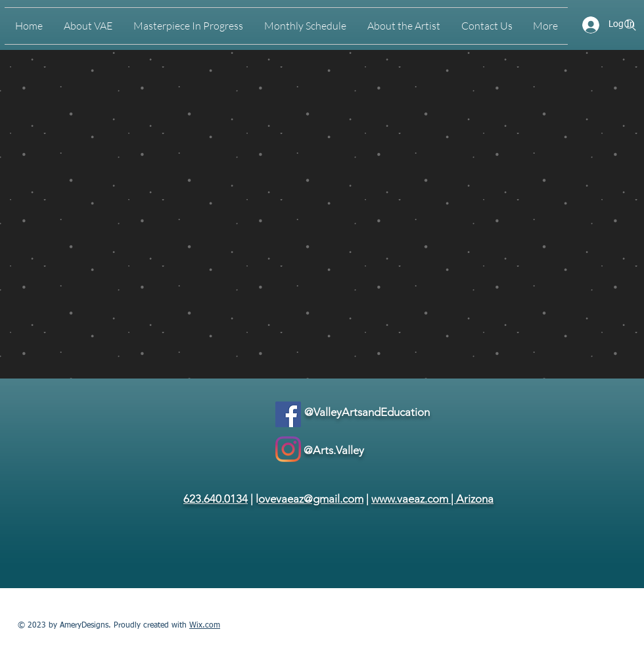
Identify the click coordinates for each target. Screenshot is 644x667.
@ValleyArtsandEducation (367, 412)
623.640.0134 (216, 499)
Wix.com (205, 626)
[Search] (630, 25)
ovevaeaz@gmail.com (311, 499)
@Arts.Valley (334, 450)
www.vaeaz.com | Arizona (432, 499)
